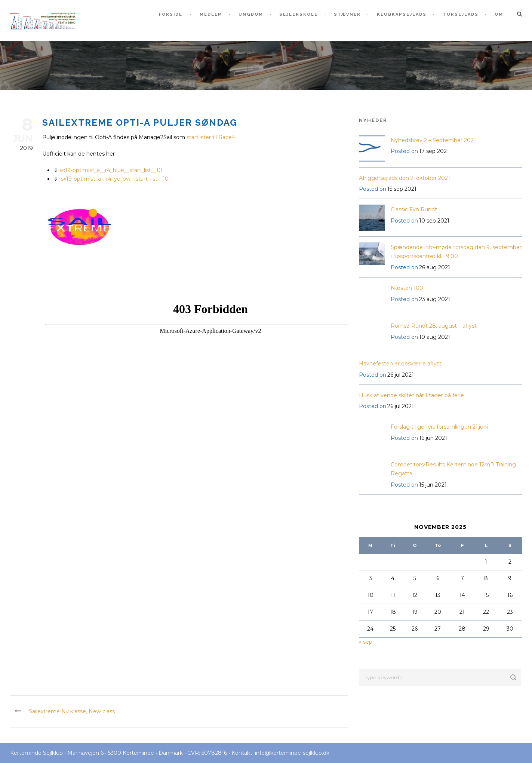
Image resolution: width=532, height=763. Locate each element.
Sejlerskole (299, 14)
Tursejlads (461, 14)
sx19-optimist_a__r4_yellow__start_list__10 (115, 179)
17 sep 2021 (434, 151)
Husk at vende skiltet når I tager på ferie (411, 395)
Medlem (211, 14)
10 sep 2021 (434, 221)
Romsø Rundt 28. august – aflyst (434, 326)
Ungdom (251, 14)
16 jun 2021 (433, 438)
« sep (366, 642)
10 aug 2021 (435, 337)
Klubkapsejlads (402, 14)
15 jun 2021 (433, 485)
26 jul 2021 (401, 375)
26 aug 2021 (435, 267)
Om (499, 14)
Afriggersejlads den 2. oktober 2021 (405, 178)
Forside (171, 14)
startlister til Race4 (211, 137)
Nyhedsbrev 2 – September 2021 (433, 140)
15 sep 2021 (402, 189)
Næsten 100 (407, 288)
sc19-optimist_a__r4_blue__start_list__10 (111, 170)
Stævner (347, 14)
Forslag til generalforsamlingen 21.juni (439, 427)
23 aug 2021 (435, 299)
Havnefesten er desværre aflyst (400, 364)
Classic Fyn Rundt (414, 209)
